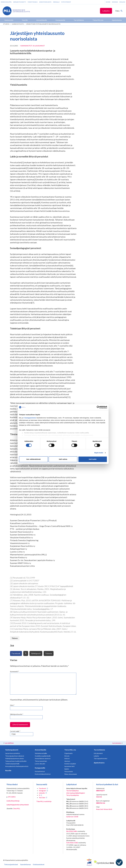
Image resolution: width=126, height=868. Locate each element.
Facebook (16, 653)
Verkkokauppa (6, 2)
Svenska (115, 2)
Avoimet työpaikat (70, 764)
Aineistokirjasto (45, 2)
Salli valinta (63, 459)
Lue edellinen (9, 743)
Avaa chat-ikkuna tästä (104, 809)
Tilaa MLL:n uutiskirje (44, 801)
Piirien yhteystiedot (71, 774)
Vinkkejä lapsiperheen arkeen (15, 758)
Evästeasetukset (39, 864)
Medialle (56, 2)
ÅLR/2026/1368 (72, 843)
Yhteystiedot (66, 2)
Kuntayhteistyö (40, 771)
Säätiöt (67, 769)
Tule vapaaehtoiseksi (100, 758)
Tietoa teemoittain (41, 761)
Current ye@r (15, 731)
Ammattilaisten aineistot (43, 758)
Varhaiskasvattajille (41, 753)
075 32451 (12, 797)
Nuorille (8, 770)
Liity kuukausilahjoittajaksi (76, 793)
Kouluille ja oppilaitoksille (43, 756)
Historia (67, 756)
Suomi (108, 2)
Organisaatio (68, 753)
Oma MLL (17, 808)
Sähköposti (36, 653)
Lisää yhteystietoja (13, 801)
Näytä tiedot (99, 453)
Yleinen (15, 638)
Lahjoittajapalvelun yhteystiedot (18, 805)
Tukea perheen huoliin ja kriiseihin (16, 761)
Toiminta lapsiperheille (12, 764)
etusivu (6, 24)
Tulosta (49, 653)
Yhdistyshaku (33, 2)
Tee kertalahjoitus (73, 791)
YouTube (42, 797)
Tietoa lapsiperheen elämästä (15, 756)
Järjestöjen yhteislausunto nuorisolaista (43, 24)
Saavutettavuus (26, 864)
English (122, 2)
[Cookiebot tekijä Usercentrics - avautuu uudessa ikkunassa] (98, 407)
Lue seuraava (117, 743)
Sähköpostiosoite (17, 714)
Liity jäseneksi (98, 753)
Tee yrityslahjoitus (73, 795)
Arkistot (67, 758)
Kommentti (14, 671)
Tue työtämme (99, 750)
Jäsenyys (67, 761)
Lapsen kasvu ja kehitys (13, 753)
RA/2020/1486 (72, 831)
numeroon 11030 (72, 817)
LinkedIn (42, 793)
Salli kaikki (93, 459)
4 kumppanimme (30, 418)
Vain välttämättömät (33, 459)
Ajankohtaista (18, 24)
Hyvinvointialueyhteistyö (43, 774)
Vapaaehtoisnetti (20, 2)
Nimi (12, 705)
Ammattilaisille (40, 750)
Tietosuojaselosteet (11, 864)
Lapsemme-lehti (69, 766)
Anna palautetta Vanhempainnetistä (17, 766)
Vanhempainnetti (12, 750)
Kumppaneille (40, 768)
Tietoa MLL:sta (70, 750)
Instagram (42, 791)
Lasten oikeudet (40, 764)
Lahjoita (106, 11)
